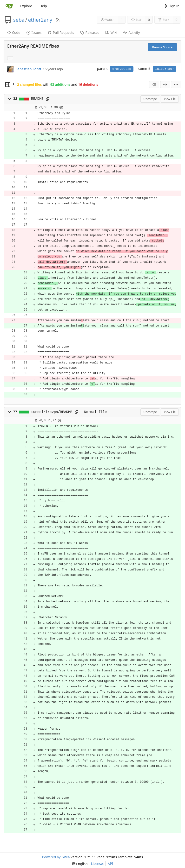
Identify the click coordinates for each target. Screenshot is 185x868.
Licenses (98, 864)
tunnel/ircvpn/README (52, 412)
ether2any (40, 20)
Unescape (150, 99)
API (110, 864)
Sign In (172, 6)
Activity (132, 32)
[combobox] (154, 85)
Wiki (111, 32)
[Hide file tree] (8, 85)
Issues (34, 32)
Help (43, 6)
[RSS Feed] (58, 20)
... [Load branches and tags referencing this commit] (10, 58)
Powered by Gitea (56, 857)
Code (14, 32)
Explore (26, 6)
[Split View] (165, 85)
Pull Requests (61, 32)
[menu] (176, 85)
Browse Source (162, 47)
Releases (90, 32)
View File (170, 99)
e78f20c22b (122, 69)
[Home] (9, 6)
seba (19, 20)
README (37, 99)
